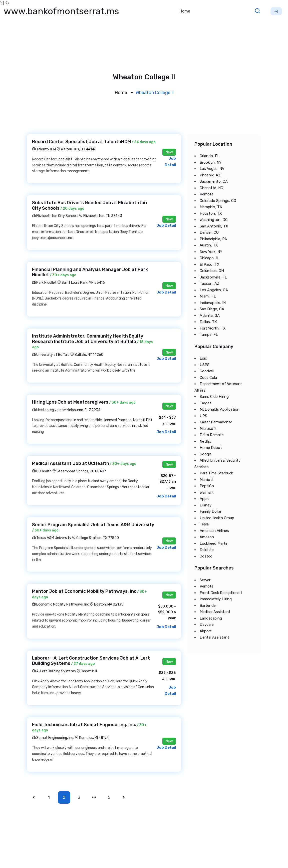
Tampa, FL (209, 335)
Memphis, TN (211, 207)
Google (206, 454)
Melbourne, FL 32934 (83, 410)
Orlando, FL (210, 156)
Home (185, 11)
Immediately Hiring (216, 599)
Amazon (207, 537)
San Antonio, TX (214, 226)
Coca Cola (208, 378)
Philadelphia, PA (213, 239)
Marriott (207, 480)
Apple (205, 499)
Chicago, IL (209, 258)
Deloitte (207, 550)
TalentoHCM (44, 149)
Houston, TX (211, 213)
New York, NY (211, 252)
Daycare (207, 625)
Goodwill (207, 371)
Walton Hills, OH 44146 (79, 149)
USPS (205, 365)
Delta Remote (212, 435)
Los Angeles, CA (214, 290)
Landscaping (211, 618)
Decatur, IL (89, 671)
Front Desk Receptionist (221, 593)
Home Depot (211, 448)
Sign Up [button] (276, 11)
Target (205, 403)
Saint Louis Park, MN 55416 (83, 283)
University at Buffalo (51, 355)
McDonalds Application (220, 409)
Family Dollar (211, 511)
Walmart (207, 492)
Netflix (205, 441)
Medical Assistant (215, 612)
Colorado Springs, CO (218, 201)
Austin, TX (209, 245)
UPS (203, 416)
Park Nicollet (44, 283)
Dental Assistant (214, 637)
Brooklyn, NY (211, 162)
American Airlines (214, 531)
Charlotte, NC (211, 188)
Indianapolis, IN (213, 303)
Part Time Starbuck (216, 473)
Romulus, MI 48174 (94, 738)
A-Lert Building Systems (54, 671)
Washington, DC (214, 220)
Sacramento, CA (214, 181)
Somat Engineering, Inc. (53, 738)
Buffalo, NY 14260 (89, 355)
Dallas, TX (208, 322)
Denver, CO (209, 232)
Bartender (208, 606)
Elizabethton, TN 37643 (103, 216)
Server (205, 580)
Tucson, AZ (210, 283)
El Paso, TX (210, 264)
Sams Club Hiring (214, 397)
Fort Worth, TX (213, 328)
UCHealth (42, 471)
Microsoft (208, 429)
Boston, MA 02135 (109, 604)
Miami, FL (208, 296)
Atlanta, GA (210, 316)
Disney (206, 505)
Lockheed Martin (214, 543)
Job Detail (166, 225)
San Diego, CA (212, 309)
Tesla (204, 524)
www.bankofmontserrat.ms (61, 11)
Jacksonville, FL (213, 277)
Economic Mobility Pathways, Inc (61, 604)
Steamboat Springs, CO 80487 (81, 471)
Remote (207, 194)
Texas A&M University (52, 538)
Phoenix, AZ (210, 175)
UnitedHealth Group (217, 518)
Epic (203, 358)
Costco (206, 556)
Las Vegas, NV (212, 169)
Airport (206, 631)
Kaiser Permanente (216, 422)
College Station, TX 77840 (98, 538)
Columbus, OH (212, 271)
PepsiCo (207, 486)
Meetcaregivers (47, 410)
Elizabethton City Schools (55, 216)
